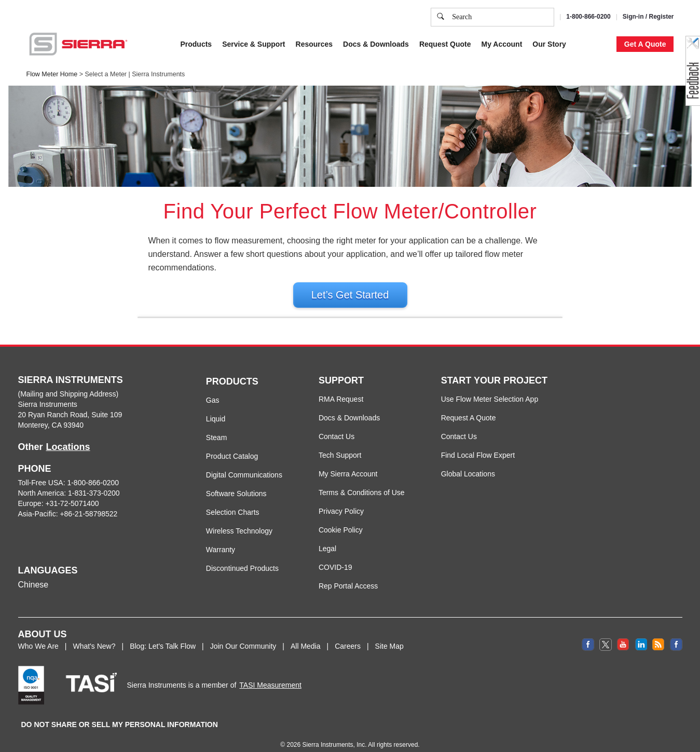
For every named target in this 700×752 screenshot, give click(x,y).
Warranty (221, 560)
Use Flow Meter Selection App (490, 410)
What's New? (94, 657)
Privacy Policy (411, 44)
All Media (306, 657)
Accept (547, 95)
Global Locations (468, 485)
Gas (213, 411)
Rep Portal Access (348, 597)
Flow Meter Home (52, 74)
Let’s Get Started (350, 295)
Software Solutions (236, 504)
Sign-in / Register (648, 17)
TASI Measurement (270, 696)
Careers (348, 657)
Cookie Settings (492, 95)
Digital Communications (244, 486)
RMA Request (341, 410)
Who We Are (38, 657)
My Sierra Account (348, 485)
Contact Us (337, 447)
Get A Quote (645, 44)
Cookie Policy (338, 44)
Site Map (389, 657)
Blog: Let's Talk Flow (163, 657)
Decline (588, 95)
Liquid (216, 430)
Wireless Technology (239, 542)
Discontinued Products (242, 579)
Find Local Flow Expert (478, 466)
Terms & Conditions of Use (362, 503)
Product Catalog (232, 467)
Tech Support (340, 466)
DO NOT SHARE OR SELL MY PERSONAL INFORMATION (120, 735)
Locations (68, 458)
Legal (327, 559)
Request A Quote (469, 429)
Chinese (33, 596)
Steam (216, 448)
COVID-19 (335, 578)
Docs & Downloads (349, 429)
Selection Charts (233, 523)
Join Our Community (243, 657)
